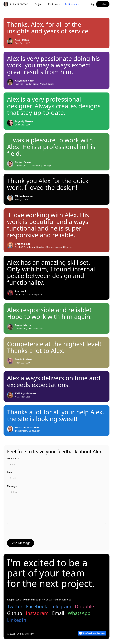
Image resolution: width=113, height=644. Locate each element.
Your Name (13, 458)
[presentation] (29, 532)
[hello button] (103, 4)
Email (10, 472)
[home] (16, 4)
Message (12, 486)
